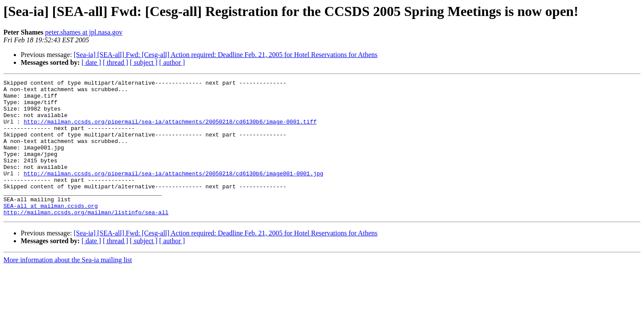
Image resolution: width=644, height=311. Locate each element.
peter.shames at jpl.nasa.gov (84, 32)
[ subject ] (144, 62)
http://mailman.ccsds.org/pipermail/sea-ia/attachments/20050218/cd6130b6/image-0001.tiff (170, 130)
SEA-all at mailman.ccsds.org (51, 232)
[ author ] (172, 62)
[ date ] (91, 62)
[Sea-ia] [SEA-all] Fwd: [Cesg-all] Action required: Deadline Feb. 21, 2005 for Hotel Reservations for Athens (226, 55)
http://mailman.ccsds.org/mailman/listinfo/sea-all (86, 239)
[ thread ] (115, 62)
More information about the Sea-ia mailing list (68, 287)
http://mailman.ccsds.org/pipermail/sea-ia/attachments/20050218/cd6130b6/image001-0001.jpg (174, 193)
